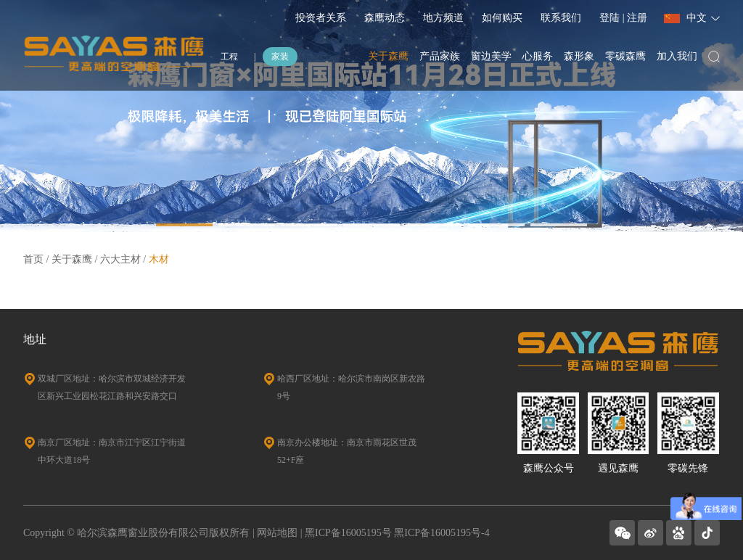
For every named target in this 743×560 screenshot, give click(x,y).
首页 (33, 259)
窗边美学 (491, 56)
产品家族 (440, 56)
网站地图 (277, 533)
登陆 (611, 18)
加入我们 (677, 56)
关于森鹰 (388, 56)
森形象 (579, 56)
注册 (637, 18)
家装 (280, 57)
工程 (229, 57)
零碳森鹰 (625, 56)
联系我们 (561, 18)
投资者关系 (321, 18)
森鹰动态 (385, 18)
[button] (184, 225)
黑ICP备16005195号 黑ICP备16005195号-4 (397, 533)
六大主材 (120, 259)
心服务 (538, 56)
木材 (159, 259)
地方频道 (443, 18)
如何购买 (502, 18)
